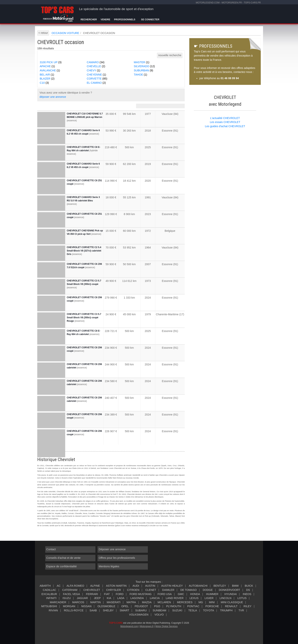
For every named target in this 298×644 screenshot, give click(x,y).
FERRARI (92, 594)
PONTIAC (193, 606)
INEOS (247, 594)
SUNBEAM (159, 610)
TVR (241, 610)
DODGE (208, 590)
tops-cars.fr (252, 3)
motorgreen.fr (232, 3)
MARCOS (78, 602)
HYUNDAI (231, 594)
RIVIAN (53, 610)
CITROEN (133, 590)
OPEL (125, 606)
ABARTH (45, 586)
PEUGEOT (141, 606)
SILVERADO (144, 66)
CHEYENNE (97, 75)
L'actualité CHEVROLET (225, 118)
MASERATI (114, 602)
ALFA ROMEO (75, 586)
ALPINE (95, 586)
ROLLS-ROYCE (74, 610)
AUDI (136, 586)
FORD (120, 594)
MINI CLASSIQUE (232, 602)
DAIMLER (168, 590)
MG (201, 602)
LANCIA (155, 598)
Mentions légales (109, 566)
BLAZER (47, 79)
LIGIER (209, 598)
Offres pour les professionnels (117, 558)
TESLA (193, 610)
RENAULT (231, 606)
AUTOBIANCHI (198, 586)
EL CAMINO (96, 83)
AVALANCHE (50, 70)
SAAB (93, 610)
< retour (43, 33)
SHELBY (108, 610)
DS (248, 590)
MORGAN (69, 606)
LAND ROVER (175, 598)
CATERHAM (70, 590)
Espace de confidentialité (62, 566)
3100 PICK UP (51, 62)
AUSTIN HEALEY (172, 586)
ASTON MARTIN (116, 586)
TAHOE (140, 75)
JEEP (97, 598)
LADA (121, 598)
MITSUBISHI (49, 606)
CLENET (151, 590)
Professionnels (125, 20)
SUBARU (141, 610)
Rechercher (89, 20)
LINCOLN (225, 598)
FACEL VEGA (72, 594)
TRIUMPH (226, 610)
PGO (157, 606)
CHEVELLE (96, 66)
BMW (235, 586)
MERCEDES (185, 602)
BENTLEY (220, 586)
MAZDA (147, 602)
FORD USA (165, 594)
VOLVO (159, 615)
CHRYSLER (113, 590)
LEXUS (194, 598)
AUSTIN (150, 586)
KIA (109, 598)
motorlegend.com (208, 3)
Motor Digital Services (167, 626)
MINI (212, 602)
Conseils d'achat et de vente (63, 558)
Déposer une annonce (112, 549)
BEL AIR (47, 75)
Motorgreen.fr (147, 626)
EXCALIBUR (49, 594)
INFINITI (51, 598)
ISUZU (67, 598)
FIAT (107, 594)
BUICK (249, 586)
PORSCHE (212, 606)
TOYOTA (208, 610)
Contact (51, 549)
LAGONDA (137, 598)
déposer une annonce (53, 97)
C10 (44, 83)
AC (59, 586)
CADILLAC (49, 590)
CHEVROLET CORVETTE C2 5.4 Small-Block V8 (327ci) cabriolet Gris (84, 251)
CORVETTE (97, 79)
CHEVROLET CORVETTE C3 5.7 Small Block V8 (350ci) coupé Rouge (84, 318)
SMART (124, 610)
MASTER (142, 62)
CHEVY (94, 70)
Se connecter (150, 20)
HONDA (195, 594)
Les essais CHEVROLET (225, 122)
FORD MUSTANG (141, 594)
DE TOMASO (189, 590)
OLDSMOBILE (106, 606)
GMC (181, 594)
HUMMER (212, 594)
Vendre (106, 20)
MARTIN (96, 602)
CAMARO (96, 62)
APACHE (47, 66)
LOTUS (242, 598)
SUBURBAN (143, 70)
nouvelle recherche (170, 55)
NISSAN (86, 606)
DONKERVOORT (229, 590)
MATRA (131, 602)
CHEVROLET (92, 590)
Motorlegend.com (129, 626)
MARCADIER (58, 602)
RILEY (248, 606)
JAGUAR (82, 598)
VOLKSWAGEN (139, 615)
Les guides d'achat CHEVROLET (225, 126)
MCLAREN (164, 602)
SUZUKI (177, 610)
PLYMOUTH (174, 606)
